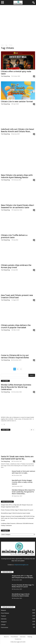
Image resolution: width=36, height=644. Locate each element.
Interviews (23, 637)
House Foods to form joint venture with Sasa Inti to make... (23, 472)
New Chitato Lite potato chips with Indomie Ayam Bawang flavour (17, 176)
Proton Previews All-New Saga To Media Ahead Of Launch (17, 510)
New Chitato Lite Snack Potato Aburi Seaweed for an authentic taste (17, 206)
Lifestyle (3, 625)
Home (2, 45)
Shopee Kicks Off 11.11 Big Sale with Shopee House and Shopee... (23, 577)
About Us (6, 637)
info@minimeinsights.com (21, 565)
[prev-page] (2, 424)
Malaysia (3, 610)
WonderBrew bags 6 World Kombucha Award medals (16, 513)
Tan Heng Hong (5, 76)
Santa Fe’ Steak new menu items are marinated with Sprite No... (17, 458)
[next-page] (4, 424)
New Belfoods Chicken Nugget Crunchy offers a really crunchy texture (22, 482)
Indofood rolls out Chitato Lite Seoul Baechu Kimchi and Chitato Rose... (17, 130)
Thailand (3, 616)
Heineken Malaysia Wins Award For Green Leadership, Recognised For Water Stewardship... (23, 492)
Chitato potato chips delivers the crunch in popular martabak (16, 326)
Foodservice (18, 639)
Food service (4, 627)
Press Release (5, 613)
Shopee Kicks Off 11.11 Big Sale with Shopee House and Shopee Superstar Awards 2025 (17, 506)
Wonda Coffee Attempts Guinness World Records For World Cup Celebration (16, 387)
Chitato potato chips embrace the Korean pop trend (16, 266)
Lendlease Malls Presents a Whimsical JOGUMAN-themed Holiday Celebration (17, 524)
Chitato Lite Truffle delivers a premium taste (14, 236)
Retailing (30, 637)
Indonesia (4, 619)
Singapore (4, 622)
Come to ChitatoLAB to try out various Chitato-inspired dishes (15, 356)
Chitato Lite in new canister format (17, 101)
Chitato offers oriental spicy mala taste (16, 73)
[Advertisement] (18, 24)
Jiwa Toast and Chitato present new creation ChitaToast (17, 296)
